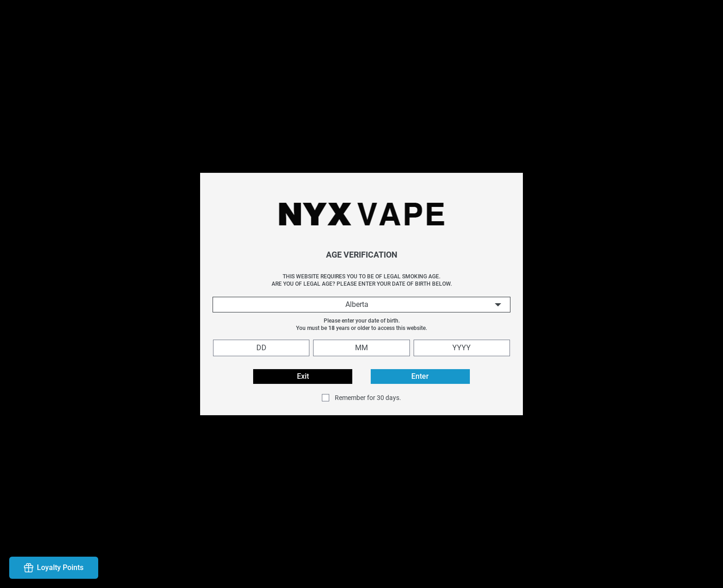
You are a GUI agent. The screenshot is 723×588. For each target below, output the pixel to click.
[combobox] (361, 305)
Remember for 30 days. (368, 398)
